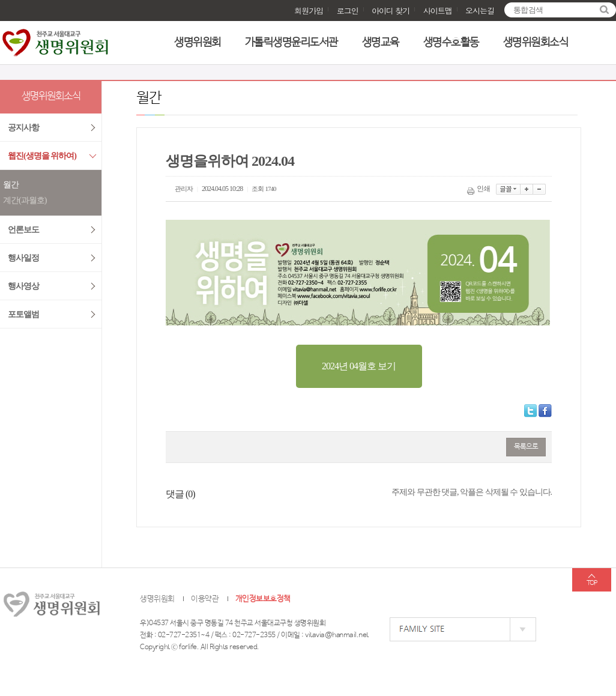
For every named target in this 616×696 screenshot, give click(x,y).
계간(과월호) (25, 200)
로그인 (348, 11)
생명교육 (381, 43)
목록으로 (526, 447)
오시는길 (480, 11)
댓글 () (180, 494)
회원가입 (309, 11)
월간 (11, 185)
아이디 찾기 (391, 11)
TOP (592, 583)
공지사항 (23, 128)
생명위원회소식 (536, 43)
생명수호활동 (451, 43)
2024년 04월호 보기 (359, 366)
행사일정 (23, 258)
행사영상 (23, 286)
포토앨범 (23, 314)
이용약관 (205, 599)
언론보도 (23, 230)
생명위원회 (198, 43)
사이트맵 (438, 11)
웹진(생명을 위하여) (42, 156)
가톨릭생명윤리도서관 (291, 43)
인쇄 (479, 189)
